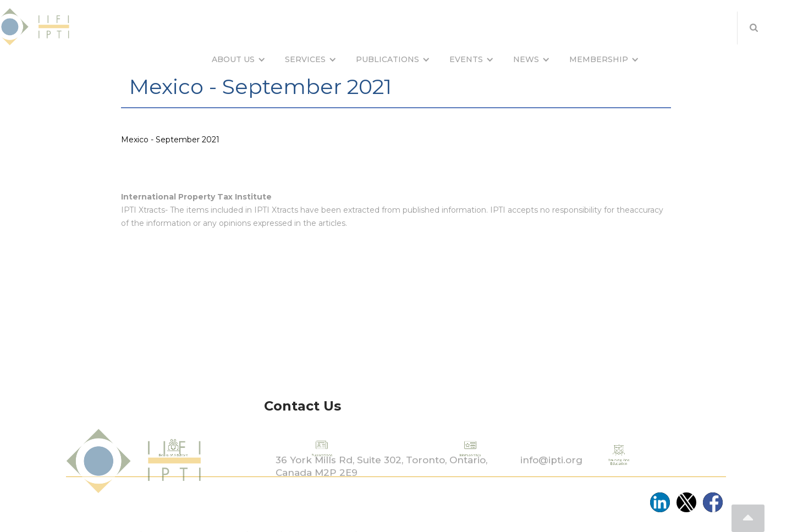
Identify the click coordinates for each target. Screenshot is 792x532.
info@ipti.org (551, 477)
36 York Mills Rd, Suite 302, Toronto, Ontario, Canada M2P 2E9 (381, 483)
